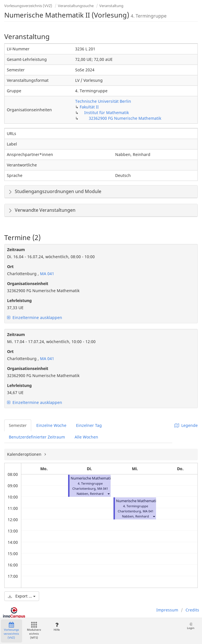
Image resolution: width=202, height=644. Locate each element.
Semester (18, 425)
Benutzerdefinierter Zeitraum (37, 437)
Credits (192, 610)
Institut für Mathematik (107, 113)
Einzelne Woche (51, 425)
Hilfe (57, 627)
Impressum (167, 610)
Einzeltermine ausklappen (35, 317)
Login (191, 626)
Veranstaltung (111, 6)
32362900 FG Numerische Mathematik (125, 118)
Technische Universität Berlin (103, 101)
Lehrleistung (19, 300)
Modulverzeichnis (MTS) (34, 631)
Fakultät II (89, 107)
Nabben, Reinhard (90, 494)
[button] (108, 494)
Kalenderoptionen (25, 454)
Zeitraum (16, 250)
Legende (186, 425)
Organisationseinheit (28, 284)
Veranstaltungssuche (76, 6)
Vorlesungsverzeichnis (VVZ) (28, 6)
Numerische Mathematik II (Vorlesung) (104, 478)
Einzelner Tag (89, 425)
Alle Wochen (86, 437)
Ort (10, 267)
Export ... (22, 596)
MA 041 (47, 274)
